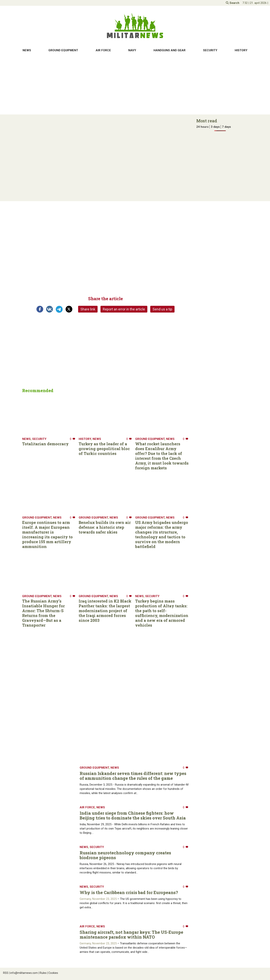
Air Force (103, 50)
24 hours (202, 127)
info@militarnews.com (23, 973)
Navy (132, 50)
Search (233, 3)
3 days (215, 127)
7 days (226, 127)
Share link (88, 309)
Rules (43, 973)
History (241, 50)
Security (210, 50)
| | (255, 3)
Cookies (53, 973)
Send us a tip (162, 309)
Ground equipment (63, 50)
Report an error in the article (124, 309)
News (27, 50)
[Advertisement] (135, 85)
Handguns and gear (170, 50)
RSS (6, 973)
